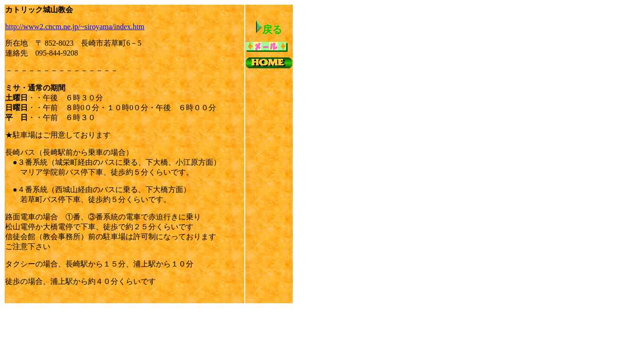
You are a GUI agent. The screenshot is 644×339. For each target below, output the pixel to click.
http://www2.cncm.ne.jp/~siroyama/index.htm (75, 27)
